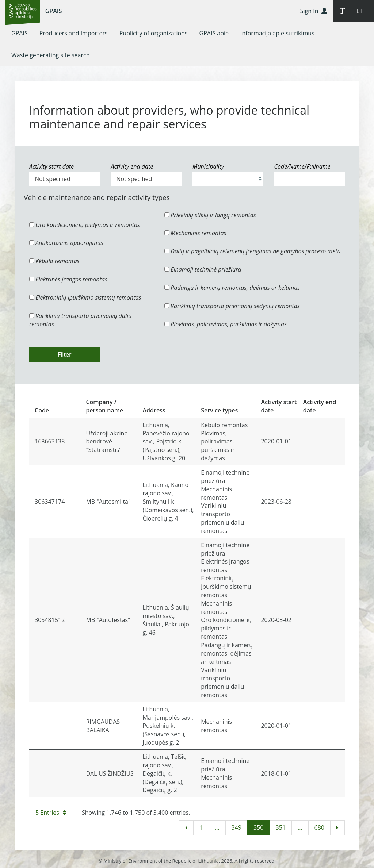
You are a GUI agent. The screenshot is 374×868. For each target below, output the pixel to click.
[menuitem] (20, 33)
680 (319, 827)
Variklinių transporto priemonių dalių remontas (80, 320)
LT (360, 11)
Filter (65, 354)
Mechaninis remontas (195, 233)
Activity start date (51, 166)
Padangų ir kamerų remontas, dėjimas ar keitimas (232, 288)
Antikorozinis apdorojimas (66, 243)
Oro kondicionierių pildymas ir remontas (85, 225)
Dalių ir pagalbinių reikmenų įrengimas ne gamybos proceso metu (253, 251)
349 (236, 827)
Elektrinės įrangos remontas (68, 279)
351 (280, 827)
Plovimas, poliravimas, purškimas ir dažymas (226, 324)
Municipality (208, 166)
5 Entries (51, 813)
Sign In (314, 11)
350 (258, 827)
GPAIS (54, 11)
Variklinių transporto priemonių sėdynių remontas (232, 306)
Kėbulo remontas (54, 261)
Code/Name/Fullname (302, 166)
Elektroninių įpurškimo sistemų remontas (85, 297)
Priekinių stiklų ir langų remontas (210, 215)
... (217, 827)
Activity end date (132, 166)
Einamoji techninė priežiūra (203, 269)
